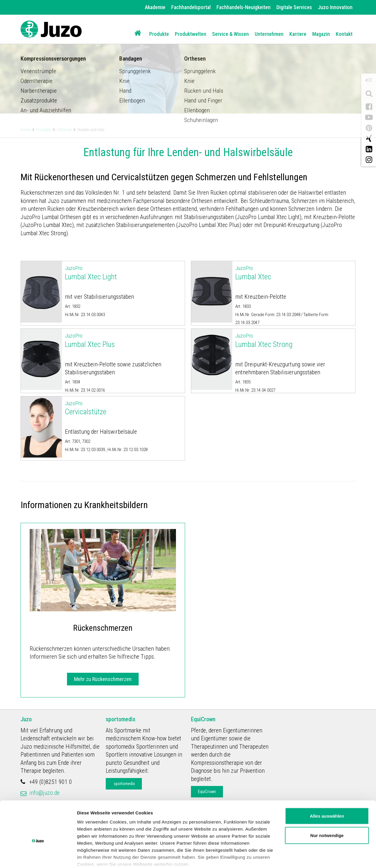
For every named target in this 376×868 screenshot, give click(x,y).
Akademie (155, 7)
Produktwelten (190, 34)
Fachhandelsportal (191, 7)
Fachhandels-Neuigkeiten (244, 7)
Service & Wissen (230, 34)
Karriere (298, 34)
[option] (188, 57)
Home (25, 130)
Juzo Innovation (335, 7)
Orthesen (64, 130)
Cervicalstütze (124, 408)
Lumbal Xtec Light (124, 273)
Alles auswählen (327, 786)
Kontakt (344, 34)
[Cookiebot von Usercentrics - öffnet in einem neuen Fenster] (38, 857)
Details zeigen (92, 856)
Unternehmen (269, 34)
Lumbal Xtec (294, 273)
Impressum (242, 841)
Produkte (159, 34)
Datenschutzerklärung (194, 841)
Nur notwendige (327, 805)
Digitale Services (294, 7)
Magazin (321, 34)
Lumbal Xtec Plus (124, 340)
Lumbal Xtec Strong (294, 340)
